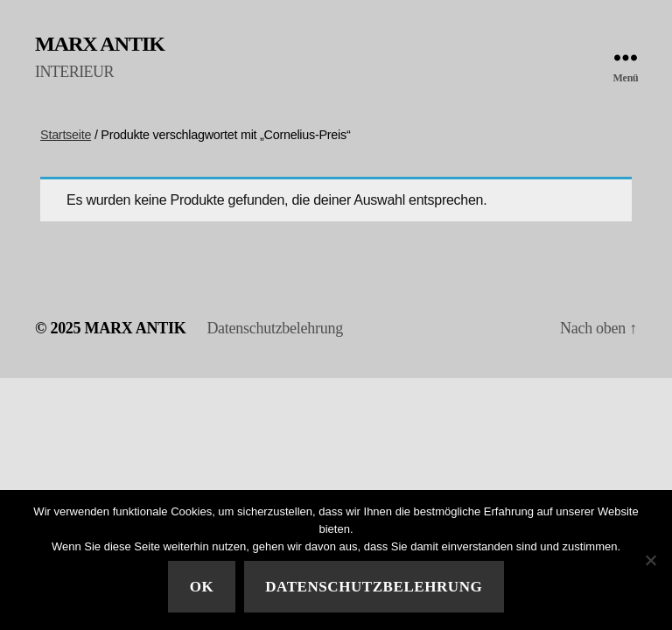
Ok (202, 587)
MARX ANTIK (100, 44)
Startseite (66, 135)
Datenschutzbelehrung (275, 328)
